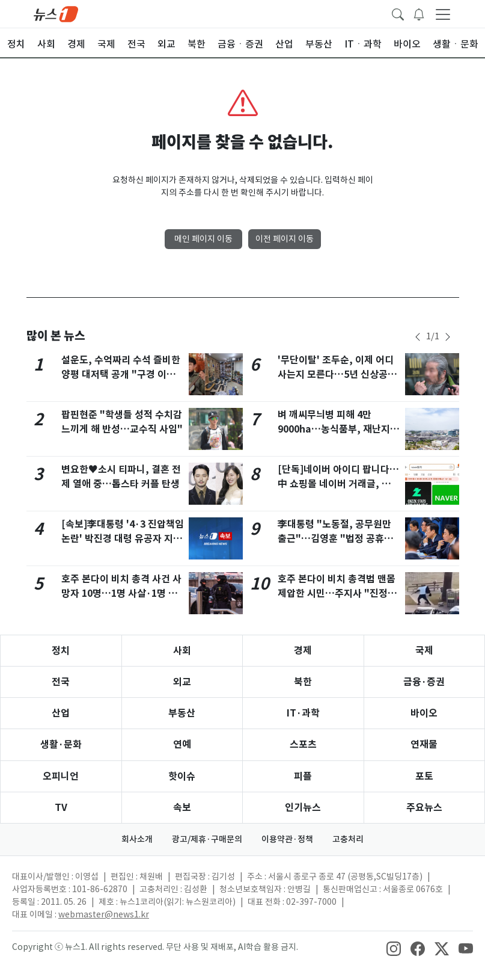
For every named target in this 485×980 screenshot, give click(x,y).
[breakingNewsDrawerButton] (419, 13)
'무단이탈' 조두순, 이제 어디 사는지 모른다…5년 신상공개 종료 (337, 374)
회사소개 (137, 839)
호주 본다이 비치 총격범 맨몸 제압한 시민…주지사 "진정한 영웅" (337, 593)
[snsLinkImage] (394, 948)
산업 (61, 713)
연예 (182, 744)
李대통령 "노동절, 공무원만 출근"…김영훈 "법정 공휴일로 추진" (335, 539)
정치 (61, 651)
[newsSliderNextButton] (448, 337)
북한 (303, 682)
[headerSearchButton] (398, 13)
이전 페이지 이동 (285, 239)
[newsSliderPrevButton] (418, 337)
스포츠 (303, 744)
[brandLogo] (56, 13)
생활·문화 (61, 744)
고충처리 (348, 839)
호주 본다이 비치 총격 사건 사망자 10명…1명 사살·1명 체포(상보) (121, 593)
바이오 (424, 713)
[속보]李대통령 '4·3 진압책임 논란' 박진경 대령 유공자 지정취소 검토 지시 (123, 539)
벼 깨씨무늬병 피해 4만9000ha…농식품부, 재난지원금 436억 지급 (338, 429)
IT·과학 (303, 713)
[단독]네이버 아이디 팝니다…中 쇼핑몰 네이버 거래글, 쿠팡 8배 (339, 484)
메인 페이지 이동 (203, 239)
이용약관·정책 (287, 839)
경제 (303, 651)
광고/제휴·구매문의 (207, 839)
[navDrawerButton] (443, 14)
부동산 (182, 713)
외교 (182, 682)
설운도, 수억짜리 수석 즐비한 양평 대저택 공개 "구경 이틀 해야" (121, 374)
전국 (61, 682)
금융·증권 (424, 682)
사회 (182, 651)
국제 (424, 651)
